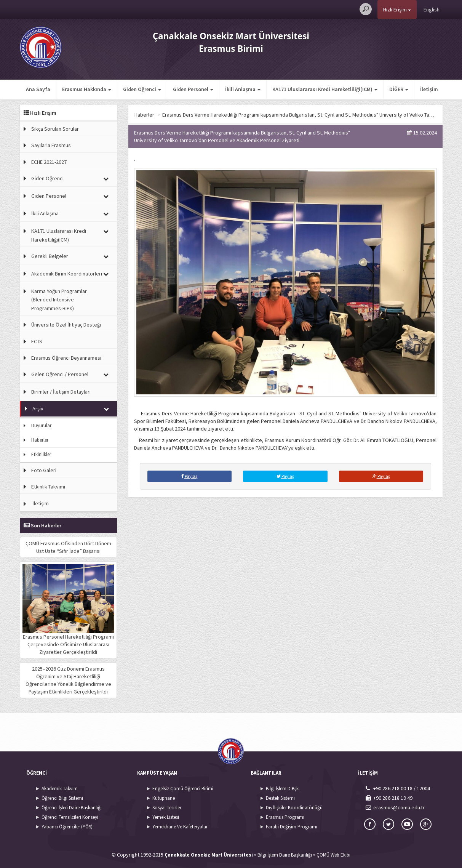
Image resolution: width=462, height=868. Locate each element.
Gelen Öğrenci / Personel (60, 374)
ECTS (37, 341)
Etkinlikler (41, 454)
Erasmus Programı (285, 817)
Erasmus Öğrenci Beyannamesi (66, 358)
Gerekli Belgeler (50, 256)
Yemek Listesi (166, 817)
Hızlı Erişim (397, 10)
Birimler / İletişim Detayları (61, 392)
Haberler (40, 440)
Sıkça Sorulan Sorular (55, 129)
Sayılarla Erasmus (51, 145)
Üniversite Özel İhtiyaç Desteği (66, 325)
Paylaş (189, 476)
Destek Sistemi (280, 798)
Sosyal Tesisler (167, 808)
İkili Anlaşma (45, 213)
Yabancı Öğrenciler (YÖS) (67, 827)
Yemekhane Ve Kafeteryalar (180, 827)
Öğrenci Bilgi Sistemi (62, 798)
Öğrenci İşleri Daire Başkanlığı (72, 808)
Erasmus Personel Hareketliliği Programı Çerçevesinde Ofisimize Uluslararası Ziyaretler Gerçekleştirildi (68, 610)
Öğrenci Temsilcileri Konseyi (70, 817)
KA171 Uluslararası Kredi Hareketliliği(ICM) (59, 235)
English (432, 10)
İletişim (312, 89)
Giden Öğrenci (47, 178)
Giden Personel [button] (193, 89)
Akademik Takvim (60, 789)
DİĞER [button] (282, 89)
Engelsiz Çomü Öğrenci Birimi (183, 789)
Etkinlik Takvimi (48, 487)
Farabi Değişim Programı (292, 827)
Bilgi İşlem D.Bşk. (283, 789)
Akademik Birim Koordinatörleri (67, 274)
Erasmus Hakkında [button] (87, 89)
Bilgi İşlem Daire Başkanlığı (285, 855)
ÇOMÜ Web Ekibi (333, 855)
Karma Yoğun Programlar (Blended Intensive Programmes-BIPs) (59, 300)
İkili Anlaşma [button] (243, 89)
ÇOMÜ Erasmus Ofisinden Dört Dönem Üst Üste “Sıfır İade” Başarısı (68, 547)
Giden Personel (49, 196)
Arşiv (38, 408)
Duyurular (41, 425)
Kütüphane (164, 798)
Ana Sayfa (38, 89)
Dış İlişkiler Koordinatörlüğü (294, 808)
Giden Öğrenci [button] (142, 89)
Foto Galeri (44, 470)
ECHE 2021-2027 (49, 162)
